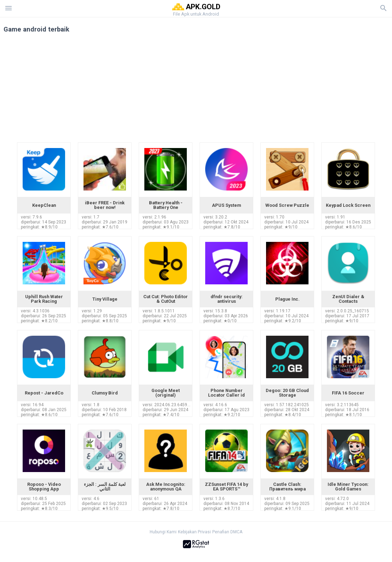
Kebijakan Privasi (194, 532)
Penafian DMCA (227, 532)
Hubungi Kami (163, 532)
